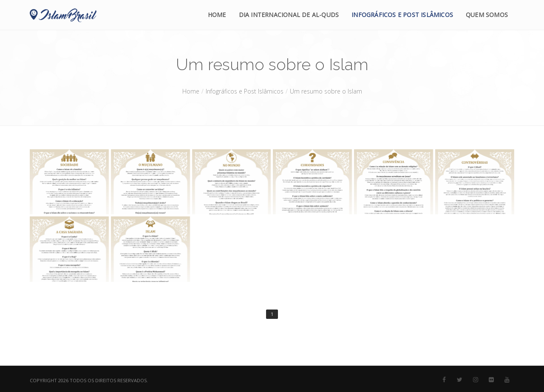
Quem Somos (487, 15)
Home (217, 15)
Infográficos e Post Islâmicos (402, 15)
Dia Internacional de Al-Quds (289, 15)
